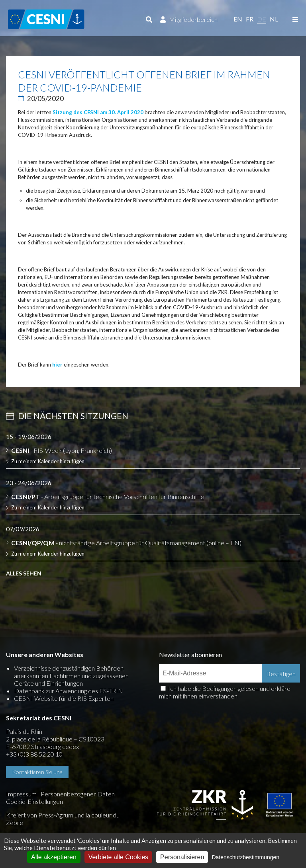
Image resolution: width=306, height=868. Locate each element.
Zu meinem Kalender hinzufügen (48, 461)
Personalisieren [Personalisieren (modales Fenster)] (182, 857)
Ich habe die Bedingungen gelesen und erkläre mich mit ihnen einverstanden (225, 692)
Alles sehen (24, 573)
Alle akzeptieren (54, 857)
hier (57, 365)
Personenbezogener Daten (78, 794)
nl (274, 19)
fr (250, 19)
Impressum (21, 794)
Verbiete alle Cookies (118, 857)
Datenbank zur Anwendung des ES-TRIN (69, 691)
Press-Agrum (56, 815)
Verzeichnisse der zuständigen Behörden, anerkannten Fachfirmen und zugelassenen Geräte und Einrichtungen (71, 676)
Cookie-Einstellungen (34, 801)
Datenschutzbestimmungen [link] (245, 857)
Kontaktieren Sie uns (37, 772)
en (238, 19)
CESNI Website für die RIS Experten (64, 698)
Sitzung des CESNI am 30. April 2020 (98, 112)
